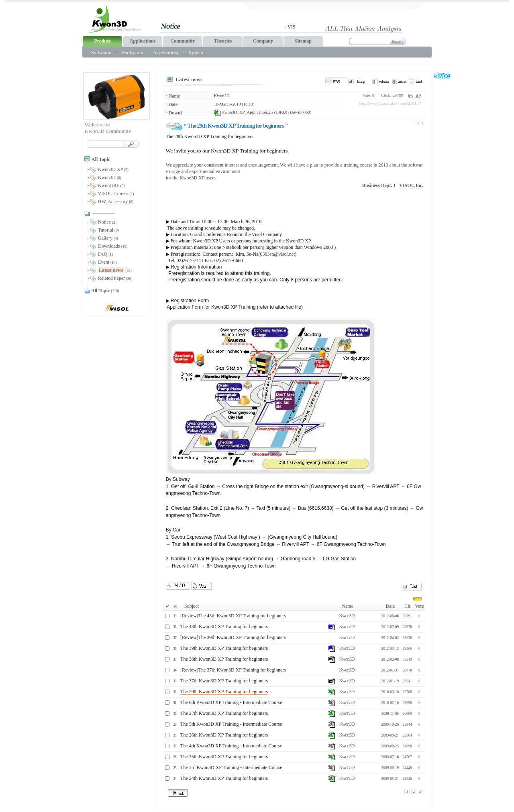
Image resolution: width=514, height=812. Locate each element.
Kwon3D (222, 96)
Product (102, 41)
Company (263, 41)
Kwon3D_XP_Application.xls (244, 112)
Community (183, 41)
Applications (143, 41)
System (196, 53)
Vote (419, 606)
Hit (407, 606)
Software (101, 53)
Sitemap (303, 41)
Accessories (166, 53)
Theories (223, 41)
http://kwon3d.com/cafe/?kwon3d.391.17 (390, 104)
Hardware (132, 53)
